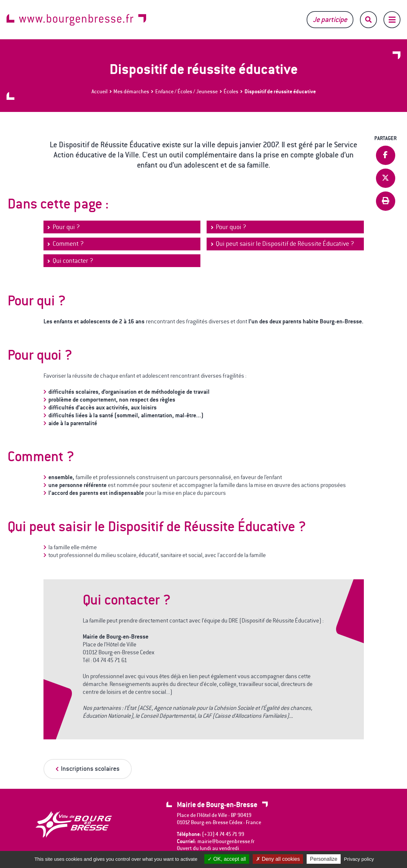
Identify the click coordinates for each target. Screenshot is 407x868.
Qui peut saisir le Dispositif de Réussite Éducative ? (285, 244)
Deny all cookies (278, 859)
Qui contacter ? (73, 261)
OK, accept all (227, 859)
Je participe (330, 19)
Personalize (324, 859)
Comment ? (68, 244)
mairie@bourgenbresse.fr (226, 841)
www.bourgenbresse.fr (76, 20)
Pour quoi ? (231, 227)
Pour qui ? (66, 227)
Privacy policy (359, 859)
